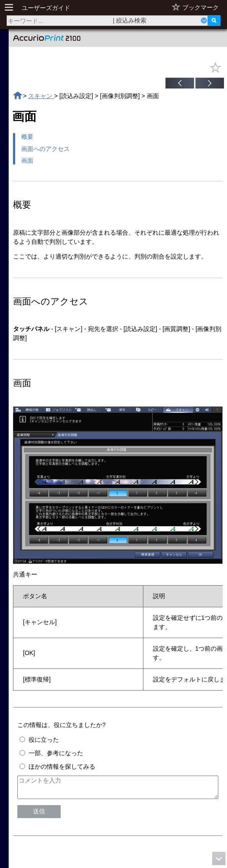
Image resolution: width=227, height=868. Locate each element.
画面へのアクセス (45, 149)
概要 (27, 137)
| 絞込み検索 (130, 20)
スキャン (41, 96)
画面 (27, 160)
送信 (39, 815)
